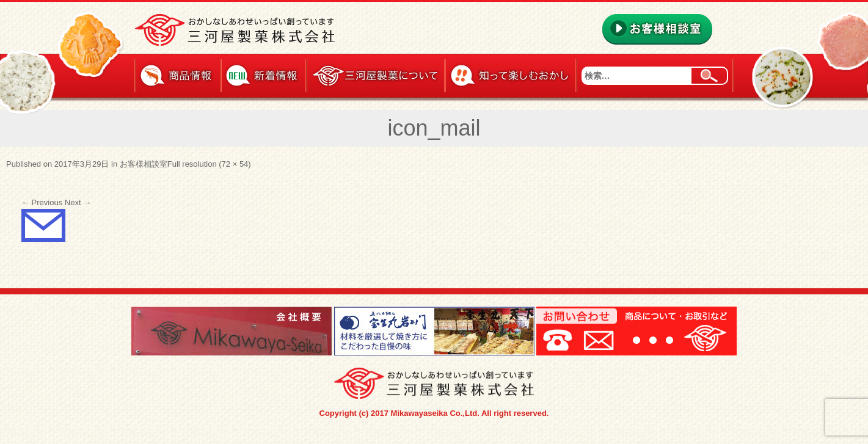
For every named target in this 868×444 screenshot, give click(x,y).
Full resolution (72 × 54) (209, 164)
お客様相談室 (144, 164)
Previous (42, 202)
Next (78, 202)
